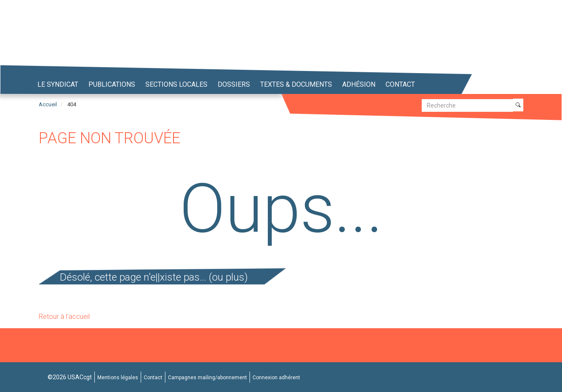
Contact (400, 84)
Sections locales (176, 84)
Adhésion (359, 84)
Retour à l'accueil (64, 317)
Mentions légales (118, 378)
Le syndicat (58, 84)
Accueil (48, 104)
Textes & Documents (296, 84)
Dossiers (234, 84)
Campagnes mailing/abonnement (207, 378)
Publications (112, 84)
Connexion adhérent (276, 378)
